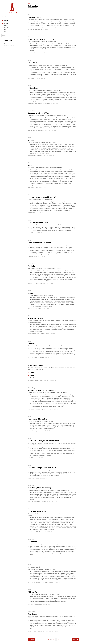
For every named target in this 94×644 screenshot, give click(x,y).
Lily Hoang (30, 357)
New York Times (39, 381)
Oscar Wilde (31, 233)
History (29, 612)
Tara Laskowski (32, 502)
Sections (6, 25)
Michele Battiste (32, 334)
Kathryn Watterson (32, 130)
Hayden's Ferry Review (41, 409)
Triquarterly (41, 130)
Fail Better (37, 53)
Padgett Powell (32, 213)
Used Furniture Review (44, 103)
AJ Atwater (30, 256)
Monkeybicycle (38, 604)
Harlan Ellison (31, 458)
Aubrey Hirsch (31, 478)
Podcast (5, 17)
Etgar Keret (31, 53)
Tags (5, 31)
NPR (36, 78)
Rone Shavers (31, 532)
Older (74, 639)
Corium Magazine (41, 502)
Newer (32, 639)
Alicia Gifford (31, 309)
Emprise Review (41, 283)
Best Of (5, 20)
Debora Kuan (31, 431)
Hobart (38, 478)
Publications (6, 27)
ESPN (36, 187)
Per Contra (38, 309)
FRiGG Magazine (38, 29)
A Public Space (40, 557)
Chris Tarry (30, 604)
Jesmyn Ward (31, 557)
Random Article (7, 40)
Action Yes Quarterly (39, 357)
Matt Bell (30, 29)
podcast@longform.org (9, 46)
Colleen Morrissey (32, 103)
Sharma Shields (32, 156)
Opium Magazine (40, 431)
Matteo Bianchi (31, 582)
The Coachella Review (43, 631)
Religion (34, 388)
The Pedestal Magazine (43, 334)
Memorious (40, 156)
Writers (5, 29)
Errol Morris (31, 381)
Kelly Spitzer (31, 409)
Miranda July (31, 78)
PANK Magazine (38, 256)
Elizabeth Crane (32, 631)
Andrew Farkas (32, 283)
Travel (34, 111)
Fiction (29, 15)
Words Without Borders (42, 582)
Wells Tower (31, 187)
